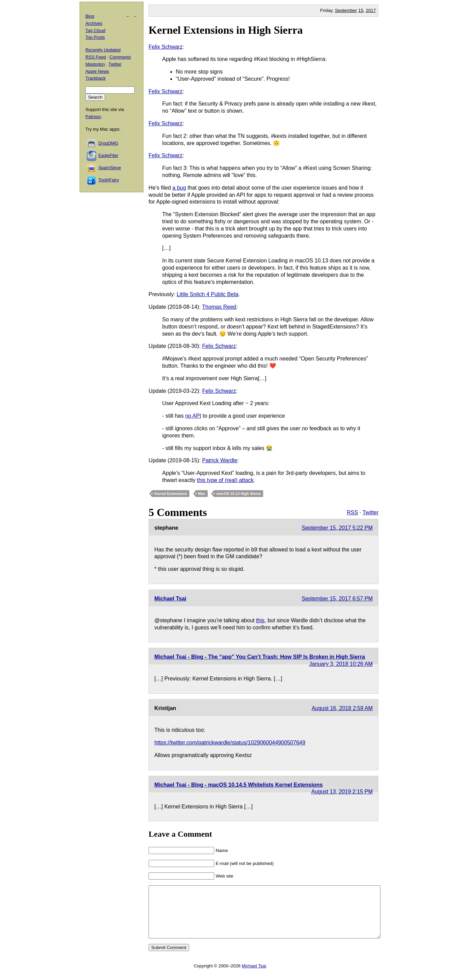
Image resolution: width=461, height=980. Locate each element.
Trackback (95, 78)
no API (193, 416)
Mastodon (95, 64)
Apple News (97, 71)
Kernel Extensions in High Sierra (226, 30)
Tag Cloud (95, 30)
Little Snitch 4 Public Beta (208, 294)
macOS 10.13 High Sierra (238, 494)
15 (361, 10)
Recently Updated (103, 50)
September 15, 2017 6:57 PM (337, 599)
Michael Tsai (170, 599)
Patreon (93, 117)
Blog (90, 16)
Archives (94, 23)
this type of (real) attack (225, 480)
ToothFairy (109, 180)
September (346, 10)
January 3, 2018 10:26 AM (341, 664)
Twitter (370, 512)
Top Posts (95, 37)
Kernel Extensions (171, 494)
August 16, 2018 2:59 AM (342, 708)
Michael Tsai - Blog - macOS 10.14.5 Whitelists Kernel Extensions (238, 785)
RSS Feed (96, 57)
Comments (120, 57)
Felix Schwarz (166, 47)
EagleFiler (108, 155)
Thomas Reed (219, 307)
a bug (179, 188)
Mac (202, 494)
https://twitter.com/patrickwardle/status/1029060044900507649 (230, 743)
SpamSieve (109, 168)
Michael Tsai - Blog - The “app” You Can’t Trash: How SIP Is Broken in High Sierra (260, 657)
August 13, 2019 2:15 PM (342, 792)
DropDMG (108, 143)
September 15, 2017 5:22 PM (337, 528)
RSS (352, 512)
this (260, 620)
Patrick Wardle (220, 460)
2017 (371, 10)
